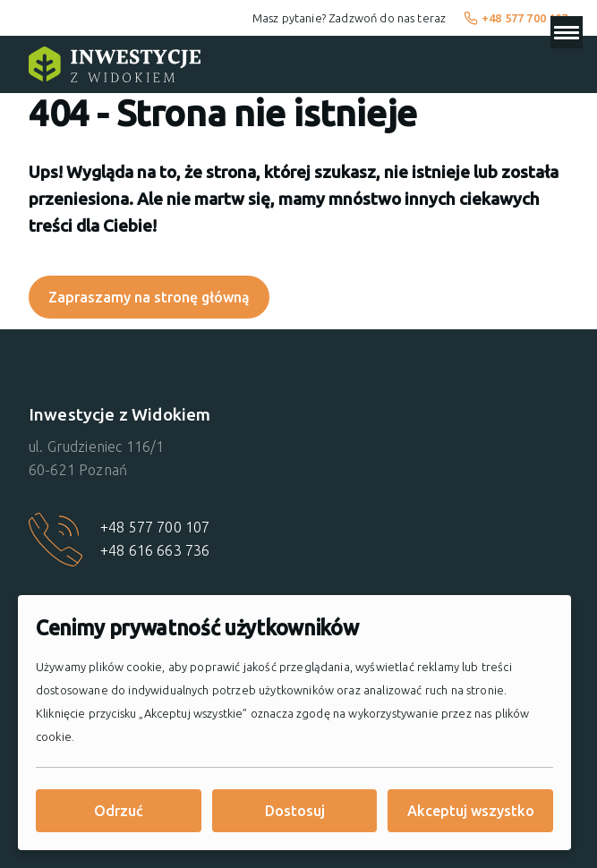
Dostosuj (295, 811)
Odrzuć (119, 811)
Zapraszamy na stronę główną (149, 297)
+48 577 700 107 (516, 18)
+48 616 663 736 (155, 550)
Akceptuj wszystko (471, 811)
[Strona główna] (115, 64)
